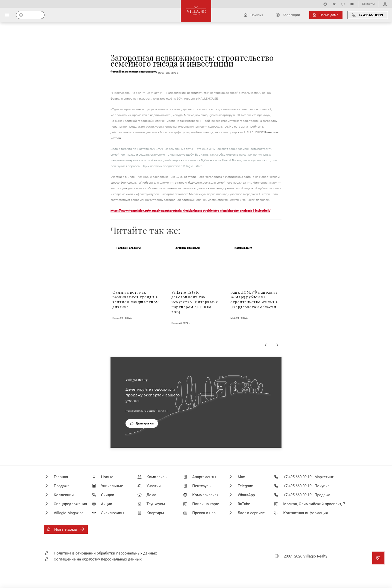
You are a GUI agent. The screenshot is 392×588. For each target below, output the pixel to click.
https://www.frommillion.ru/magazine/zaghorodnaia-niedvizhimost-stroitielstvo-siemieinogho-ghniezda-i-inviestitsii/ (190, 211)
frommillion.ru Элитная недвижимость (134, 72)
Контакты (368, 4)
